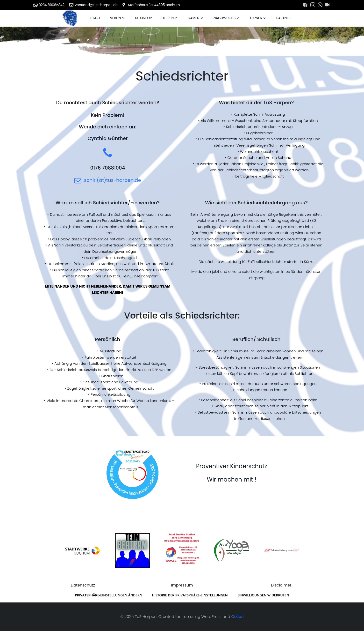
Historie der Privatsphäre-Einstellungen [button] (190, 595)
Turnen (258, 18)
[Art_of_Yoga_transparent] (232, 550)
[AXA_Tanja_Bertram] (132, 550)
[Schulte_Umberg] (281, 550)
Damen (196, 18)
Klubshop (143, 18)
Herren (170, 18)
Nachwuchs (227, 18)
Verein (118, 18)
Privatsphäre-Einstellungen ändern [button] (109, 595)
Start (95, 18)
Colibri (237, 617)
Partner (283, 18)
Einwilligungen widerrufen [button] (263, 595)
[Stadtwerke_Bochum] (83, 550)
